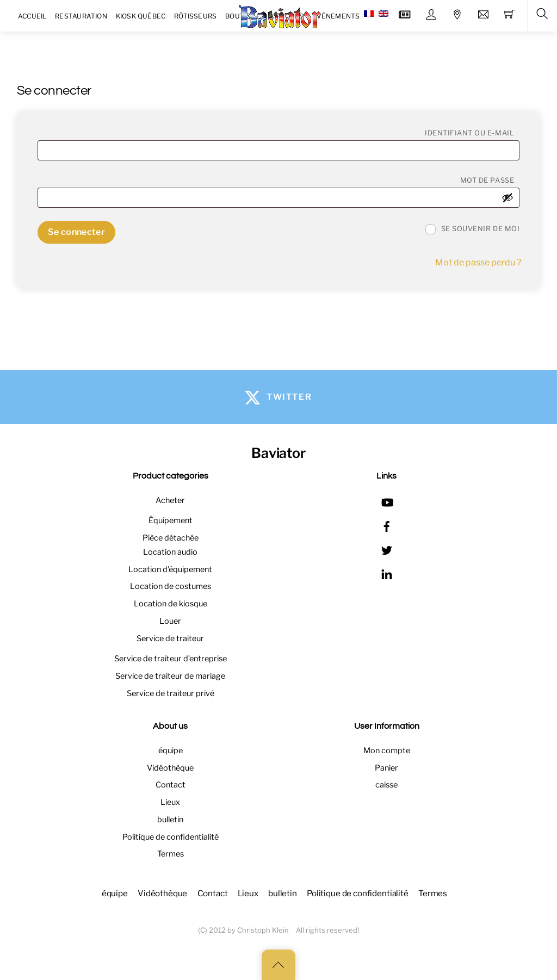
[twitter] (387, 549)
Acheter (170, 500)
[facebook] (387, 525)
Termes (171, 854)
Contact (171, 785)
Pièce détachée (171, 538)
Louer (170, 621)
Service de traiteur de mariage (170, 676)
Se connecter (76, 232)
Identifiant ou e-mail (472, 133)
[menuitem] (369, 14)
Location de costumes (171, 586)
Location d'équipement (170, 569)
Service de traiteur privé (171, 693)
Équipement (171, 520)
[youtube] (387, 501)
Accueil (32, 16)
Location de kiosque (171, 604)
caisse (386, 785)
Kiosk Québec (141, 16)
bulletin (170, 820)
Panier (386, 768)
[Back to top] (278, 965)
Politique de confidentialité (171, 837)
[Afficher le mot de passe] (508, 197)
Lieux (170, 802)
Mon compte (387, 750)
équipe (171, 750)
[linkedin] (387, 573)
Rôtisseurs (195, 16)
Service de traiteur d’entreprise (171, 659)
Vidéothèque (170, 768)
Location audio (170, 552)
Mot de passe (490, 180)
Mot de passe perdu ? (478, 262)
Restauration (81, 16)
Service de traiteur (170, 638)
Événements (336, 16)
